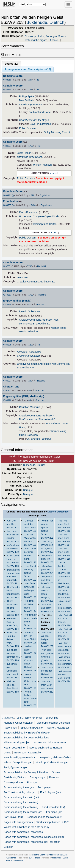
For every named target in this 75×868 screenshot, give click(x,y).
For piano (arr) (54, 812)
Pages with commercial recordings (23, 832)
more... (54, 173)
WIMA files (52, 718)
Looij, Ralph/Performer (29, 718)
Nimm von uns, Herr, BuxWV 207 (47, 608)
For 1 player (44, 787)
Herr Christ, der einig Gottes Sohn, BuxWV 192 (30, 573)
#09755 (7, 266)
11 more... (54, 40)
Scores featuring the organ (19, 787)
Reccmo (42, 295)
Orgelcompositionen (30, 105)
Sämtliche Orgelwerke (30, 157)
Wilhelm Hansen (42, 165)
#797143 (7, 390)
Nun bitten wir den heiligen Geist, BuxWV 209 (47, 639)
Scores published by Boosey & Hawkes (26, 772)
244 (30, 80)
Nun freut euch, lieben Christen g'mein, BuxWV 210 (47, 657)
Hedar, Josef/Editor (15, 748)
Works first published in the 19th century (27, 827)
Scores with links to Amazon (50, 742)
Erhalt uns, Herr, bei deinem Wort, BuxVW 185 (13, 639)
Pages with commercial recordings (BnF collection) (32, 842)
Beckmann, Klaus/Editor (28, 753)
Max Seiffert (26, 100)
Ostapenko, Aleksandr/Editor (55, 757)
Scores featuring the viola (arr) (21, 802)
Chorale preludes (35, 36)
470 (30, 305)
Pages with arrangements (18, 822)
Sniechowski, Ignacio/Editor (19, 757)
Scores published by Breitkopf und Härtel (27, 733)
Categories (8, 718)
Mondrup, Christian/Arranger (52, 762)
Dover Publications (40, 124)
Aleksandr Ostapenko (29, 352)
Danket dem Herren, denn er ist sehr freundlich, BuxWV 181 (13, 577)
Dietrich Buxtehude (58, 512)
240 (30, 381)
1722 (31, 295)
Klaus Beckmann (29, 212)
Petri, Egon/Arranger (15, 767)
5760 (30, 266)
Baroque (28, 490)
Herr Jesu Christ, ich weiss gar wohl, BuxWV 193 (30, 590)
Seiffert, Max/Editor (58, 728)
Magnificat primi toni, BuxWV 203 (47, 559)
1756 (31, 146)
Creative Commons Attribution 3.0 (36, 282)
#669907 (7, 205)
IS (38, 80)
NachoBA (42, 266)
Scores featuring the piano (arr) (45, 817)
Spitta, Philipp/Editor (32, 728)
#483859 (7, 80)
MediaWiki (57, 858)
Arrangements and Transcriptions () (28, 69)
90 (30, 390)
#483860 (7, 90)
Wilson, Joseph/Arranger (18, 762)
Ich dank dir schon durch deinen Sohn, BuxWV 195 (30, 622)
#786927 (7, 381)
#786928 (7, 400)
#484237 (7, 146)
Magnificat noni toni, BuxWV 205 (47, 580)
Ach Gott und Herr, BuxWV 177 (13, 524)
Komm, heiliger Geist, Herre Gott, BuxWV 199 (30, 681)
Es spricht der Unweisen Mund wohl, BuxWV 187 (13, 671)
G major (8, 847)
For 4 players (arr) (51, 792)
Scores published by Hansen (46, 748)
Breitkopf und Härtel (40, 112)
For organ (51, 36)
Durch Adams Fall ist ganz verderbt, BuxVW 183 (13, 608)
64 (30, 400)
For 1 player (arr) (13, 817)
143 (30, 90)
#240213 (7, 295)
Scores (56, 772)
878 (33, 195)
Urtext (7, 753)
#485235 (7, 345)
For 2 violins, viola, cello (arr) (20, 792)
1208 (31, 345)
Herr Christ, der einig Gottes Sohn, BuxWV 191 (30, 555)
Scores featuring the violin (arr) (21, 797)
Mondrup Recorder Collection (53, 723)
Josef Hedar (24, 153)
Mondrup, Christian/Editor (18, 723)
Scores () (12, 64)
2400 (33, 205)
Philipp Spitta (27, 96)
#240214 (7, 305)
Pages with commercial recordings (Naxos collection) (34, 837)
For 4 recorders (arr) (53, 807)
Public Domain (27, 128)
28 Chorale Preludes (39, 439)
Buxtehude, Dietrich (45, 22)
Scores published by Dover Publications (26, 738)
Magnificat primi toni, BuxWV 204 (47, 569)
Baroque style (38, 777)
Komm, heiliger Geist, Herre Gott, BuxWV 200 (30, 699)
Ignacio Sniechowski (31, 311)
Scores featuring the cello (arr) (21, 807)
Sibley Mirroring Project (57, 132)
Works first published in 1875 (53, 822)
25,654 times (34, 858)
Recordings (10, 728)
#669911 (7, 195)
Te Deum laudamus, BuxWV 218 (64, 594)
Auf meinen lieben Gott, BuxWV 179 (13, 549)
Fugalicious (45, 195)
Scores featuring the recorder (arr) (23, 812)
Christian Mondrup (30, 407)
